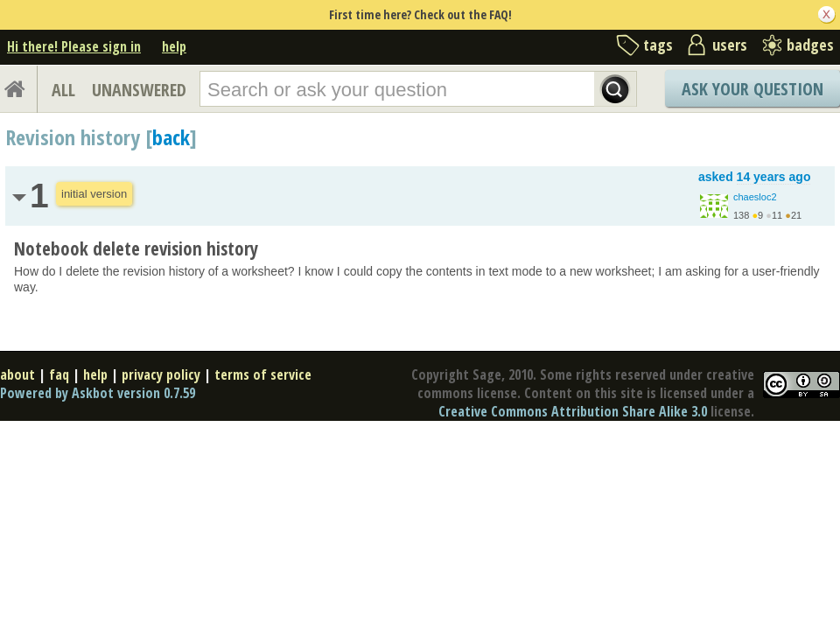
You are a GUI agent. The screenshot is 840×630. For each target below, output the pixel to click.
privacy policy (161, 374)
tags (658, 45)
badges (810, 45)
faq (59, 374)
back (171, 137)
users (730, 45)
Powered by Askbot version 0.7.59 (98, 393)
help (174, 46)
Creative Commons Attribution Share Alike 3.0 (573, 411)
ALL (63, 90)
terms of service (263, 374)
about (17, 374)
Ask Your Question (752, 89)
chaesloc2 (755, 197)
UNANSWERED (139, 90)
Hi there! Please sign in (74, 46)
